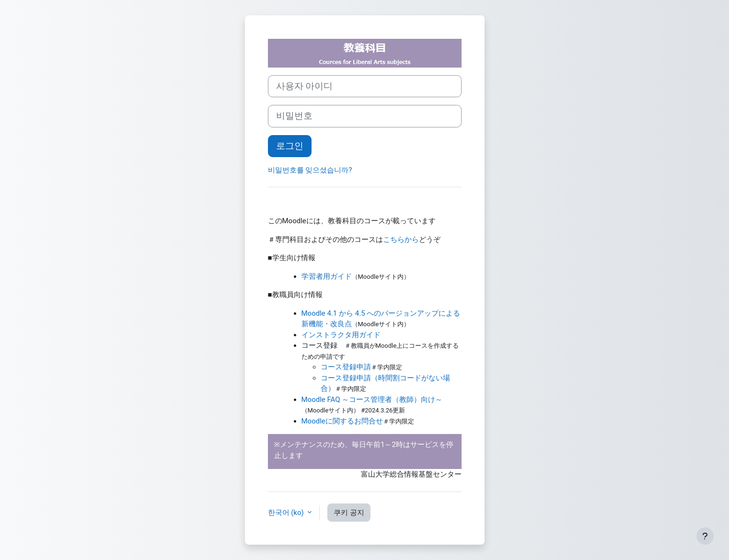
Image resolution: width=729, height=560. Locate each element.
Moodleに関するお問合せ (342, 421)
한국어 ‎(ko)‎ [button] (287, 513)
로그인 (290, 146)
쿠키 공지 (349, 513)
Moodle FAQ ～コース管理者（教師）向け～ (372, 400)
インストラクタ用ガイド (341, 335)
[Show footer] (705, 536)
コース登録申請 (346, 367)
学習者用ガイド (327, 276)
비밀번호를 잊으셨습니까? (310, 170)
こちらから (401, 240)
